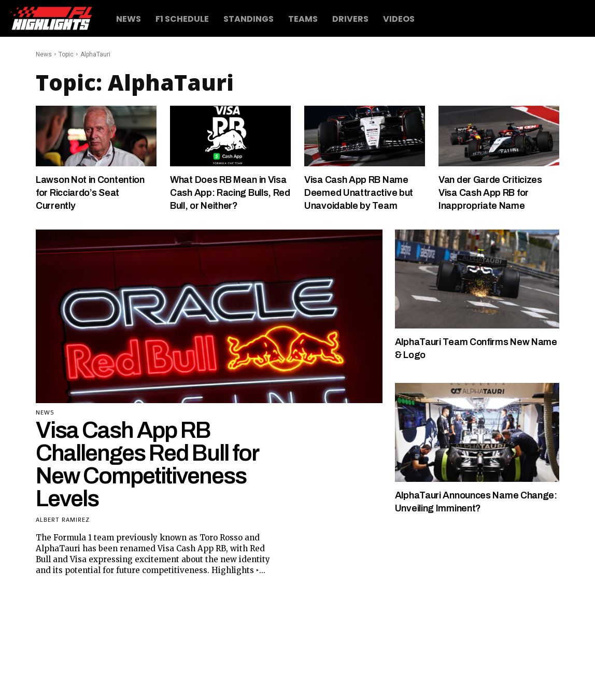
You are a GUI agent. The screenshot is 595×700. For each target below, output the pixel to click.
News (44, 54)
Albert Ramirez (63, 533)
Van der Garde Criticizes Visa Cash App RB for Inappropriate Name (498, 192)
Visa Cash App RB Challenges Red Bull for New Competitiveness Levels (147, 477)
